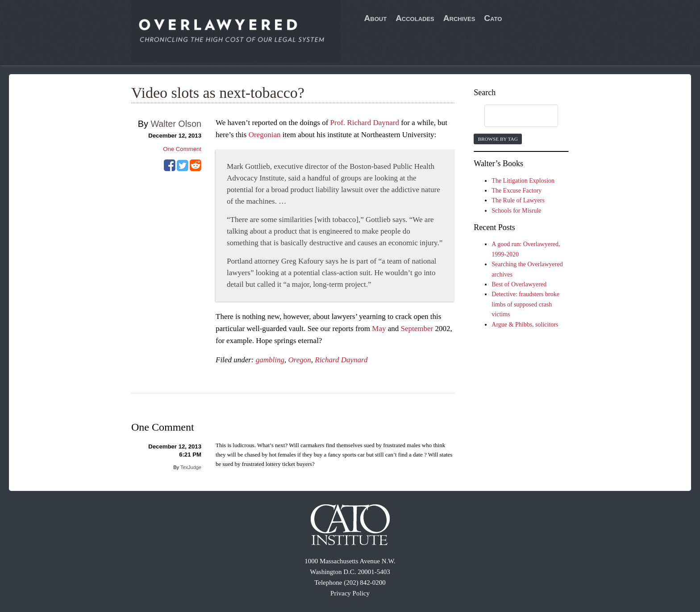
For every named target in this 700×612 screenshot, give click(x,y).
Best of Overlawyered (519, 284)
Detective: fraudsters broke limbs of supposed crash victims (525, 304)
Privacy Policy (350, 593)
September (417, 329)
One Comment (182, 149)
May (379, 329)
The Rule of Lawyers (518, 200)
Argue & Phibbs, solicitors (525, 325)
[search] (512, 116)
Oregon (299, 360)
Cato (493, 18)
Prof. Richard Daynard (365, 123)
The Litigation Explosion (523, 181)
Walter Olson (176, 124)
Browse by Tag (498, 139)
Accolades (415, 18)
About (376, 18)
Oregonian (265, 135)
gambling (270, 360)
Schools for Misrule (516, 211)
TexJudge (191, 467)
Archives (459, 18)
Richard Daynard (341, 360)
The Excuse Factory (517, 191)
